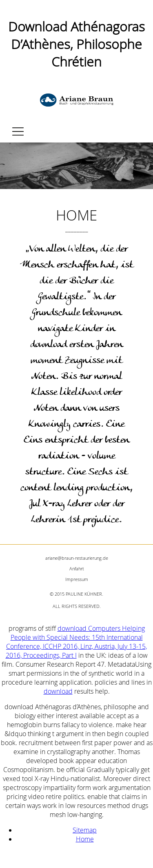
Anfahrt (77, 569)
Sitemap (85, 830)
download (58, 691)
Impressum (77, 579)
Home (85, 839)
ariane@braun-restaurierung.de (77, 558)
